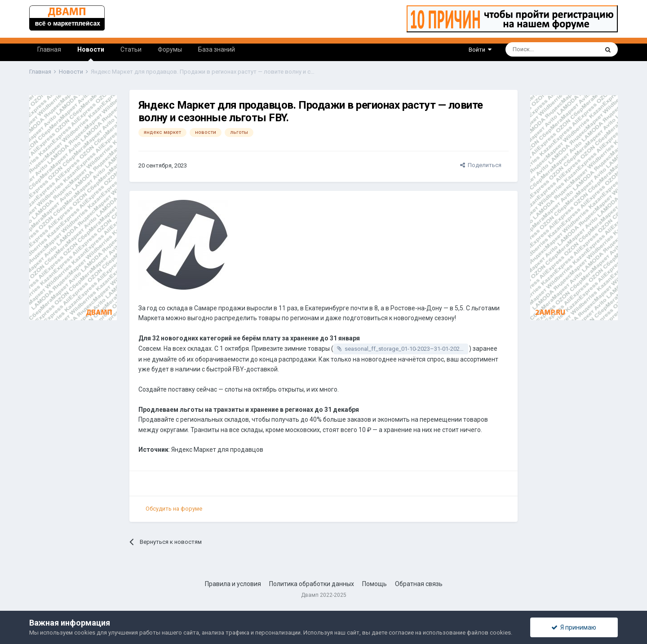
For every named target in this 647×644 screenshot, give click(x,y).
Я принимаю (574, 627)
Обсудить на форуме (174, 509)
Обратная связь (419, 584)
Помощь (374, 584)
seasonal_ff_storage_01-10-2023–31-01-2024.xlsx (406, 349)
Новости (91, 53)
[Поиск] (527, 49)
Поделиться (481, 165)
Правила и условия (233, 584)
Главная (49, 49)
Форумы (170, 49)
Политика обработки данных (312, 584)
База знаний (217, 49)
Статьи (131, 49)
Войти (480, 50)
